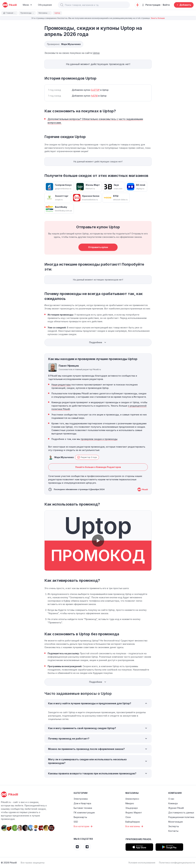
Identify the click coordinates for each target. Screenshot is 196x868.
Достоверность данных (181, 813)
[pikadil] (10, 5)
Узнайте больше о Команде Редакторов (98, 467)
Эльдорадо (132, 808)
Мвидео (130, 803)
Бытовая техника (83, 808)
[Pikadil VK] (77, 847)
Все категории (83, 826)
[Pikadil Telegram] (87, 847)
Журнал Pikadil (176, 808)
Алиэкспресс (132, 799)
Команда (173, 803)
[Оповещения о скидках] (138, 5)
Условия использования (142, 863)
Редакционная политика (181, 817)
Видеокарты (80, 817)
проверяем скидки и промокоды (99, 439)
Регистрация (151, 5)
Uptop (96, 53)
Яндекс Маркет (134, 813)
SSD (76, 822)
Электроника (81, 799)
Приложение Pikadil (139, 839)
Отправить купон (98, 247)
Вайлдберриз (133, 822)
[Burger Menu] (27, 5)
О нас (171, 799)
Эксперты (174, 826)
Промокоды (27, 13)
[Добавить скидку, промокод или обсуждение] (184, 5)
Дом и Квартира (82, 803)
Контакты (173, 831)
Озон (128, 817)
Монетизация (175, 822)
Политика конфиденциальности (177, 863)
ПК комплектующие (84, 813)
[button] (62, 5)
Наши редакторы (61, 385)
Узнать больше (158, 18)
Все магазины (135, 826)
